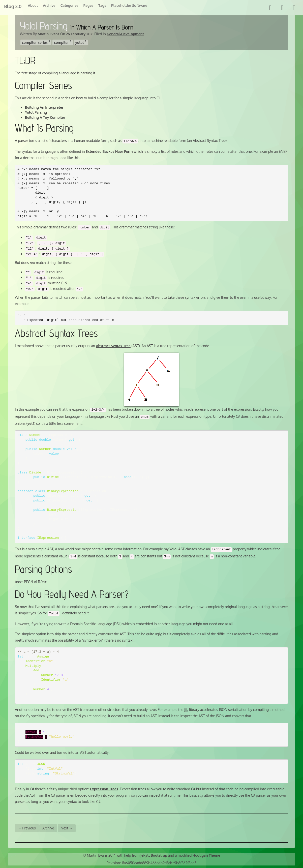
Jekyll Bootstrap (154, 855)
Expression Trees (104, 789)
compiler (63, 42)
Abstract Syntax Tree (113, 346)
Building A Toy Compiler (45, 117)
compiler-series (36, 42)
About (33, 5)
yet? (31, 423)
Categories (69, 5)
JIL (186, 710)
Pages (88, 5)
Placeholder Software (129, 5)
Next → (67, 828)
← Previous (27, 828)
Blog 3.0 (12, 6)
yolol (81, 42)
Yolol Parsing (36, 112)
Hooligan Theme (206, 855)
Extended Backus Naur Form (109, 151)
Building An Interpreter (44, 107)
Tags (102, 5)
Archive (49, 5)
